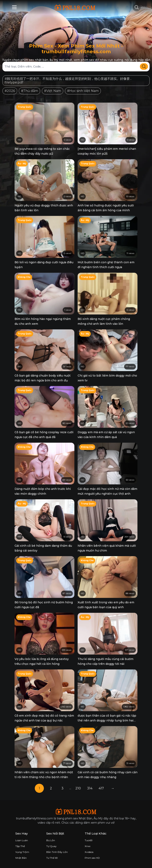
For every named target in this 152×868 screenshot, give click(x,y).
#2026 (10, 91)
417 (101, 788)
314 (90, 788)
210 (78, 788)
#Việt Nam (53, 91)
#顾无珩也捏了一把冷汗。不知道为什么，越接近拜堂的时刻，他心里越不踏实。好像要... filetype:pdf (68, 81)
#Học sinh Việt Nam (83, 91)
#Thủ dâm (30, 91)
